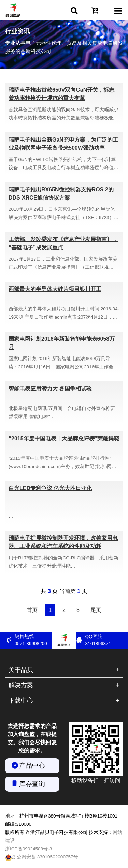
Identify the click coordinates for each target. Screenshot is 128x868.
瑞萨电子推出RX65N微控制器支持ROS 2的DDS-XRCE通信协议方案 (61, 194)
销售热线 (33, 641)
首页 (32, 610)
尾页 (96, 610)
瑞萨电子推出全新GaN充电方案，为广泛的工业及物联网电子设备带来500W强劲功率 (63, 144)
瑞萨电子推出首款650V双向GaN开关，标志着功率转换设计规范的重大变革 (61, 94)
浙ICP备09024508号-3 (29, 849)
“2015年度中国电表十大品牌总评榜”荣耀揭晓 (64, 438)
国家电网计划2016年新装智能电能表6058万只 (62, 343)
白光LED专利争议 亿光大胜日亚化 (50, 488)
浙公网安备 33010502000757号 (42, 858)
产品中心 (32, 766)
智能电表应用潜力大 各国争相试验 (50, 389)
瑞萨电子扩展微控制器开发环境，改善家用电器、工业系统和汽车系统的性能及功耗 (63, 542)
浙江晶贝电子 (13, 10)
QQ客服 (104, 641)
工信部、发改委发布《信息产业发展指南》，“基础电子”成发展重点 (63, 243)
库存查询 (32, 784)
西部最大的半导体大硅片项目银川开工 (55, 289)
